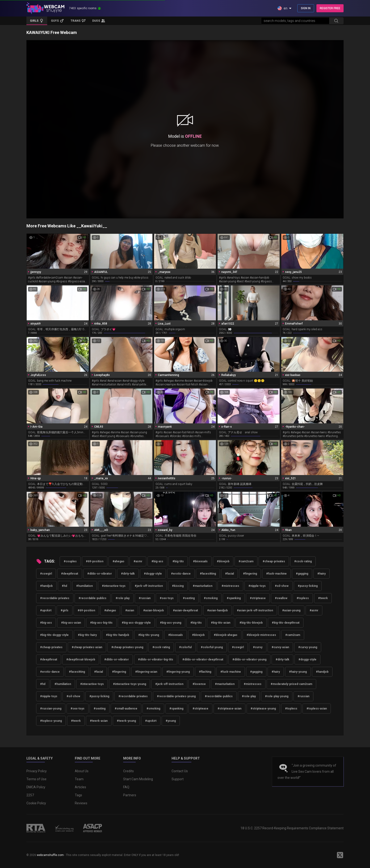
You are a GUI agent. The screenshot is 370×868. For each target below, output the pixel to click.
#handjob (46, 586)
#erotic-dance (181, 574)
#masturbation (203, 586)
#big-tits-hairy (87, 635)
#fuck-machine (276, 574)
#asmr (138, 561)
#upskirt (46, 610)
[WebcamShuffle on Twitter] (340, 855)
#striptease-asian (229, 709)
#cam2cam (246, 561)
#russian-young (51, 709)
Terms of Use (36, 779)
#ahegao (118, 561)
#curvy (258, 647)
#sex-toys (167, 598)
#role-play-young (277, 696)
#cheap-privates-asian (87, 647)
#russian (145, 598)
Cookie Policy (36, 803)
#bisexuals (200, 561)
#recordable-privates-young (176, 696)
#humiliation (84, 586)
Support (178, 779)
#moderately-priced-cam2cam (291, 684)
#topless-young (51, 721)
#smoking (211, 598)
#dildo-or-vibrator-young (249, 659)
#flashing (205, 672)
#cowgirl (46, 574)
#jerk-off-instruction (149, 586)
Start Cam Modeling (138, 779)
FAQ (126, 787)
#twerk (323, 598)
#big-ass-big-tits (101, 623)
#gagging (302, 574)
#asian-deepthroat (185, 610)
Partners (130, 795)
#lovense (199, 684)
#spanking (234, 598)
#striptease (258, 598)
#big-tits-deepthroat (286, 623)
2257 (30, 795)
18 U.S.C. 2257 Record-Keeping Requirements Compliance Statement (292, 828)
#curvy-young (308, 647)
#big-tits (178, 561)
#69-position (95, 561)
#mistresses (230, 586)
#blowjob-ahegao (226, 635)
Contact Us (180, 771)
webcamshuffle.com (50, 855)
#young (171, 721)
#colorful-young (212, 647)
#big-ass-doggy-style (136, 623)
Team (79, 779)
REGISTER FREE (330, 8)
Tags (78, 795)
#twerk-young (126, 721)
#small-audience (126, 709)
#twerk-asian (99, 721)
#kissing (178, 586)
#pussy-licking (308, 586)
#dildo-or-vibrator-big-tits (156, 659)
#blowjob (223, 561)
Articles (80, 787)
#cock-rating (303, 561)
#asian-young (291, 610)
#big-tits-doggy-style (54, 635)
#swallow (281, 598)
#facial (229, 574)
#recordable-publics (92, 598)
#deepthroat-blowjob (81, 659)
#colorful (185, 647)
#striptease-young (263, 709)
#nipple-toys (257, 586)
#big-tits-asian (221, 623)
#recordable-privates (55, 598)
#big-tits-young (149, 635)
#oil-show (282, 586)
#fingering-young (178, 672)
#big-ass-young (171, 623)
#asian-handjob (217, 610)
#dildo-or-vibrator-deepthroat (203, 659)
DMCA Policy (36, 787)
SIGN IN (306, 8)
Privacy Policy (37, 771)
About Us (82, 771)
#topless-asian (317, 709)
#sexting (189, 598)
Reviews (81, 803)
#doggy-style (153, 574)
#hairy (322, 574)
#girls (65, 610)
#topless (303, 598)
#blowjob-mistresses (261, 635)
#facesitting (208, 574)
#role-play (123, 598)
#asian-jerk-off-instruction (255, 610)
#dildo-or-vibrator (100, 574)
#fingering (250, 574)
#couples (70, 561)
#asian (130, 610)
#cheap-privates (274, 561)
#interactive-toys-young (130, 684)
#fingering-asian (146, 672)
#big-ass (157, 561)
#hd (64, 586)
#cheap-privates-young (127, 647)
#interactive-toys (114, 586)
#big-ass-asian (71, 623)
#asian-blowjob (153, 610)
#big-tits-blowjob (251, 623)
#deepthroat (70, 574)
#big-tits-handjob (118, 635)
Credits (128, 771)
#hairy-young (298, 672)
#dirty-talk (128, 574)
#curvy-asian (280, 647)
